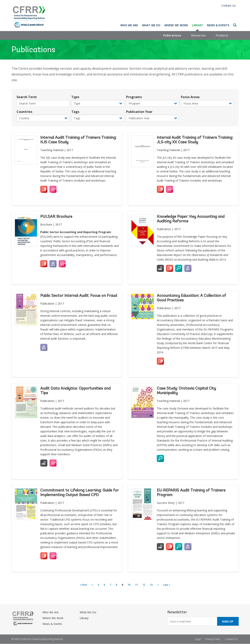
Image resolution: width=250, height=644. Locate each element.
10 (130, 585)
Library (198, 25)
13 (152, 585)
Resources (198, 35)
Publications (172, 35)
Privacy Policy (213, 639)
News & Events (218, 25)
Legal (198, 639)
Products (222, 35)
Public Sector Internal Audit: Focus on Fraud (79, 296)
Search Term (27, 97)
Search (235, 25)
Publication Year (139, 112)
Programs (134, 97)
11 (138, 585)
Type (75, 97)
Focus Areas (190, 97)
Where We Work (176, 25)
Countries (24, 112)
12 (145, 585)
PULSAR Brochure (56, 217)
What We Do (151, 25)
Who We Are (129, 25)
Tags (75, 112)
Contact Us (228, 5)
